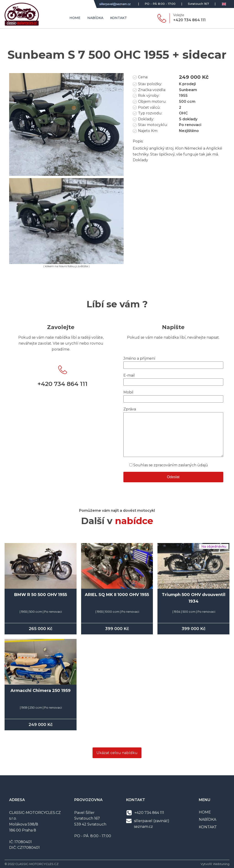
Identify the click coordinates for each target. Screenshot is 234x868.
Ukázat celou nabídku (117, 753)
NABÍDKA (207, 819)
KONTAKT (208, 827)
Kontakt (118, 18)
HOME (205, 812)
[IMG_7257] (66, 175)
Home (75, 18)
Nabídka (95, 18)
